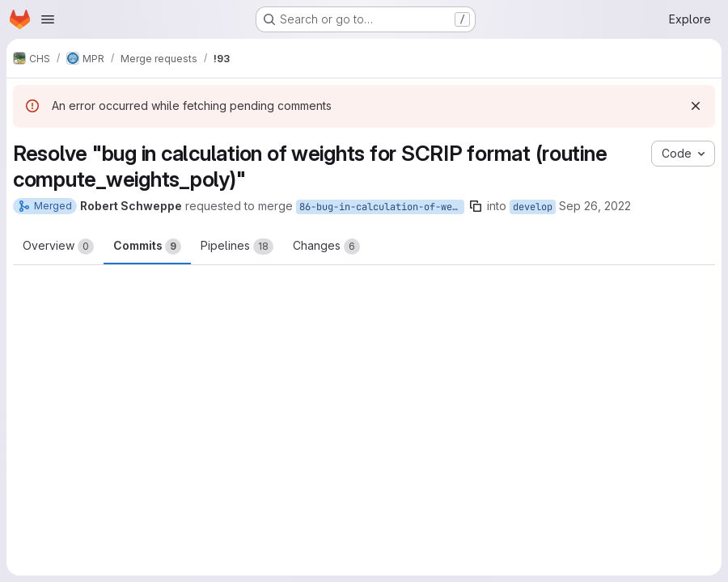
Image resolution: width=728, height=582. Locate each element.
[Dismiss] (696, 106)
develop (533, 207)
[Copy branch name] (476, 206)
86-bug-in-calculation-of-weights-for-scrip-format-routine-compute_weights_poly (382, 207)
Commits (147, 247)
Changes (326, 247)
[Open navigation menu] (48, 19)
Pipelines (237, 247)
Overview (58, 247)
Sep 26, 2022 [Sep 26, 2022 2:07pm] (595, 206)
